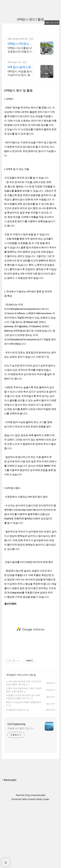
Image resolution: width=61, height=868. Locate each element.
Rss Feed (15, 790)
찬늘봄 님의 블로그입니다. (21, 719)
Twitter (24, 790)
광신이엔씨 (10, 595)
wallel (43, 786)
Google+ (46, 790)
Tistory (28, 786)
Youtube (39, 790)
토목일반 (11, 666)
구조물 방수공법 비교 (16, 701)
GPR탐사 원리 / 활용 (30, 19)
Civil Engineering (16, 715)
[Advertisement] (30, 55)
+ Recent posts (9, 771)
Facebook (32, 790)
